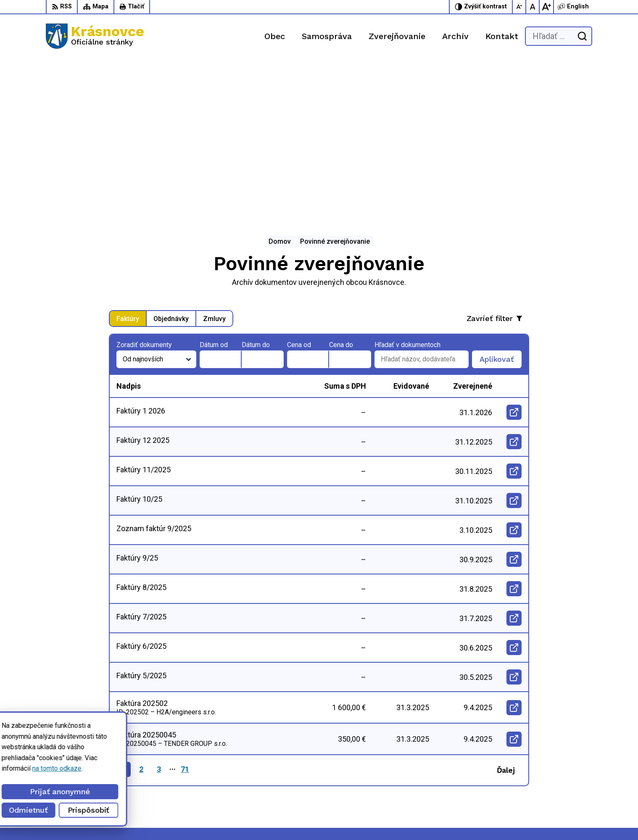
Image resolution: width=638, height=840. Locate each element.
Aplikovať (501, 205)
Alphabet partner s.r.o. (124, 818)
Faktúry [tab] (128, 162)
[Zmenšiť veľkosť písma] (519, 7)
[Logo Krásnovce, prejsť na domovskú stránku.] (95, 36)
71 (185, 612)
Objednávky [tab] (171, 162)
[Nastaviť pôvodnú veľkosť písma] (533, 7)
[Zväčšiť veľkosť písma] (546, 7)
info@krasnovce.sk (447, 787)
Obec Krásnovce (236, 818)
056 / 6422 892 (442, 778)
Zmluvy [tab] (214, 162)
